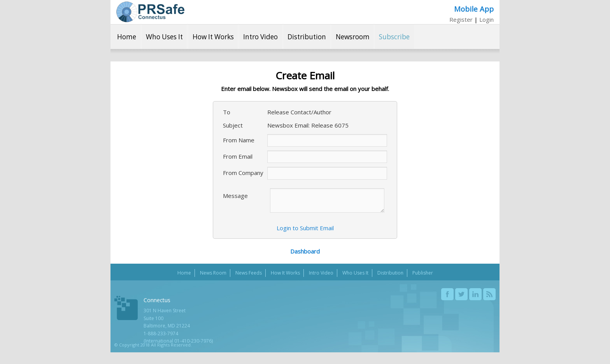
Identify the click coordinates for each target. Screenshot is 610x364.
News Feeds (249, 273)
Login (486, 19)
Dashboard (305, 251)
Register (461, 19)
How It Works (213, 37)
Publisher (423, 273)
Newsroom (353, 37)
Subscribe (394, 37)
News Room (213, 273)
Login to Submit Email (305, 228)
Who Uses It (164, 37)
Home (127, 37)
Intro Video (260, 37)
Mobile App (474, 9)
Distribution (307, 37)
